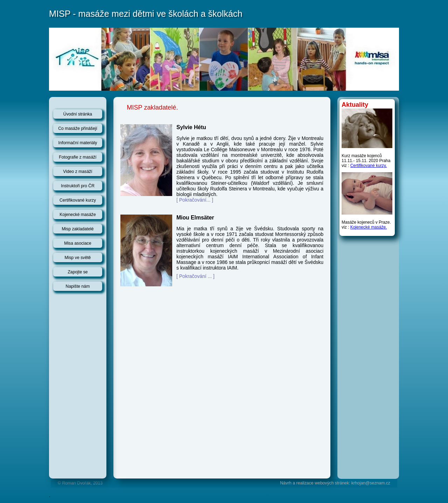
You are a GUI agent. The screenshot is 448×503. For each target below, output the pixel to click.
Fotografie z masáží (78, 157)
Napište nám (78, 286)
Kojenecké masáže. (369, 227)
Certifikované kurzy (78, 200)
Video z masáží (78, 172)
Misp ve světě (78, 258)
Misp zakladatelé (78, 229)
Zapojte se (78, 272)
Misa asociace (78, 243)
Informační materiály (78, 143)
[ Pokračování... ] (195, 200)
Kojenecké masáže (78, 215)
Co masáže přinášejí (78, 128)
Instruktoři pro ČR (78, 186)
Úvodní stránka (78, 114)
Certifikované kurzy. (369, 166)
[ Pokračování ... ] (195, 276)
